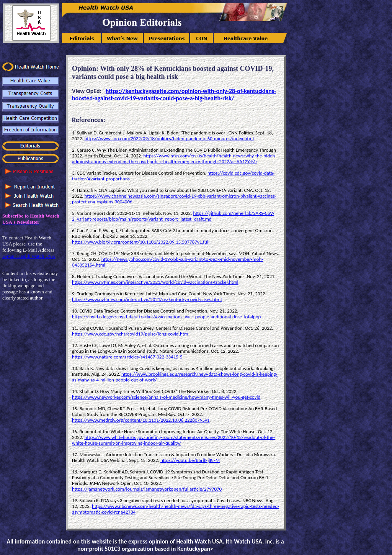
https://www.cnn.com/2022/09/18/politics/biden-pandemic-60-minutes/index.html (169, 138)
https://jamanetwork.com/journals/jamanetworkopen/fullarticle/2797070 (147, 489)
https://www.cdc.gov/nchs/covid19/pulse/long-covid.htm (130, 334)
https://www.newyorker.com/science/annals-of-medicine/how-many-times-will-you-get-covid (166, 397)
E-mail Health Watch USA (29, 256)
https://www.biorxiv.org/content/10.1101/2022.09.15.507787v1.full (141, 242)
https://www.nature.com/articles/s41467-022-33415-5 (127, 357)
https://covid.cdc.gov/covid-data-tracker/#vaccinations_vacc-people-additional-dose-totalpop (166, 317)
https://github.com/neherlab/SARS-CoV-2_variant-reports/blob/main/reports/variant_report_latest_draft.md (173, 216)
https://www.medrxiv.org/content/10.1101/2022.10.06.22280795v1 (141, 420)
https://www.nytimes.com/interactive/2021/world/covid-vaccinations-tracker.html (155, 282)
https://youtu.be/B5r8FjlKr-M (190, 460)
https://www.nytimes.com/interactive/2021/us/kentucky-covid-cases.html (147, 299)
